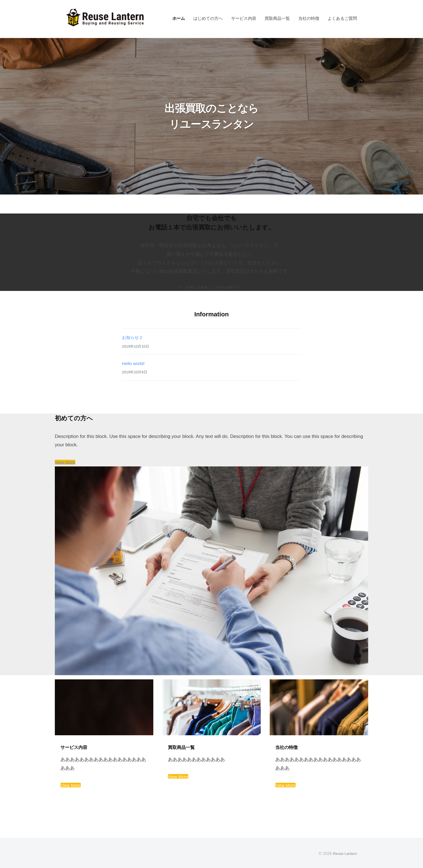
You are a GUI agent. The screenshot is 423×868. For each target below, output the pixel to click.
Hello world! (134, 363)
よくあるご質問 (342, 18)
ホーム (179, 18)
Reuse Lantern (344, 853)
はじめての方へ (208, 18)
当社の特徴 (309, 18)
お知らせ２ (134, 337)
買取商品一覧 (277, 18)
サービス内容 (244, 18)
